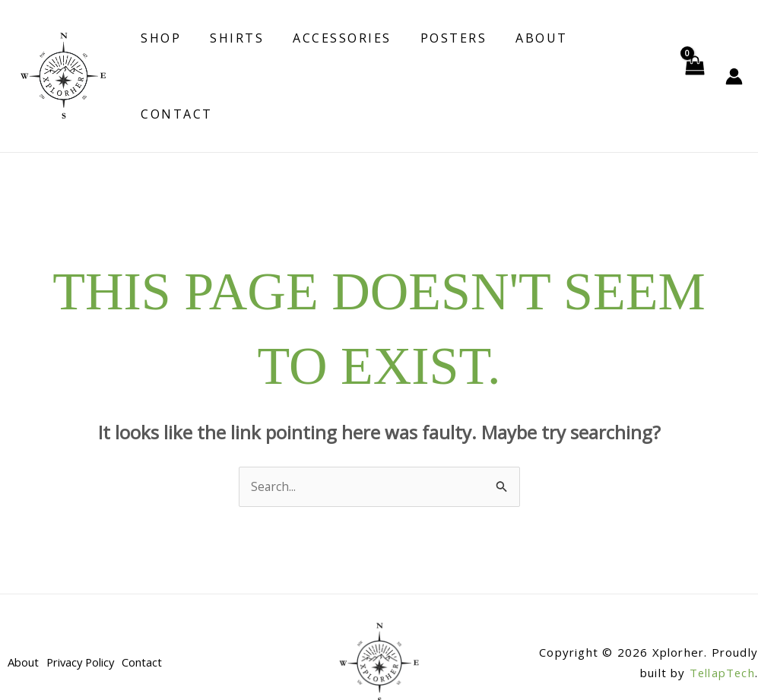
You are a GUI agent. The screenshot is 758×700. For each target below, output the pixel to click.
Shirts (237, 60)
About (528, 60)
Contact (615, 60)
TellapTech (722, 641)
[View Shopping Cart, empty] (694, 60)
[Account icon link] (734, 60)
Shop (165, 60)
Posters (445, 60)
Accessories (338, 60)
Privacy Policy (84, 631)
